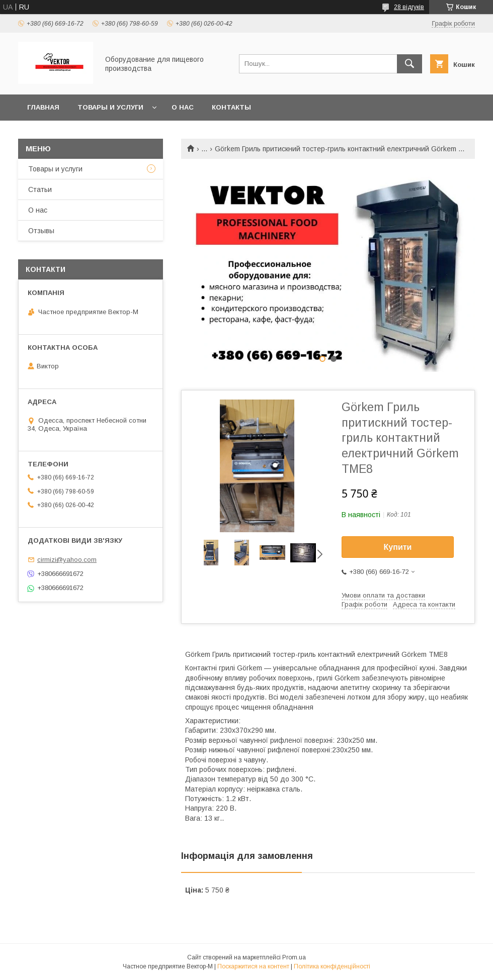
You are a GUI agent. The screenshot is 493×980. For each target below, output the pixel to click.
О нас (183, 107)
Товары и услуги (110, 107)
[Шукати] (409, 64)
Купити (398, 547)
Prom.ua (294, 957)
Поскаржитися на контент (253, 966)
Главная (43, 107)
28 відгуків (409, 7)
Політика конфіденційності (332, 966)
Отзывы (41, 231)
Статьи (40, 189)
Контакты (231, 107)
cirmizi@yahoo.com (67, 560)
